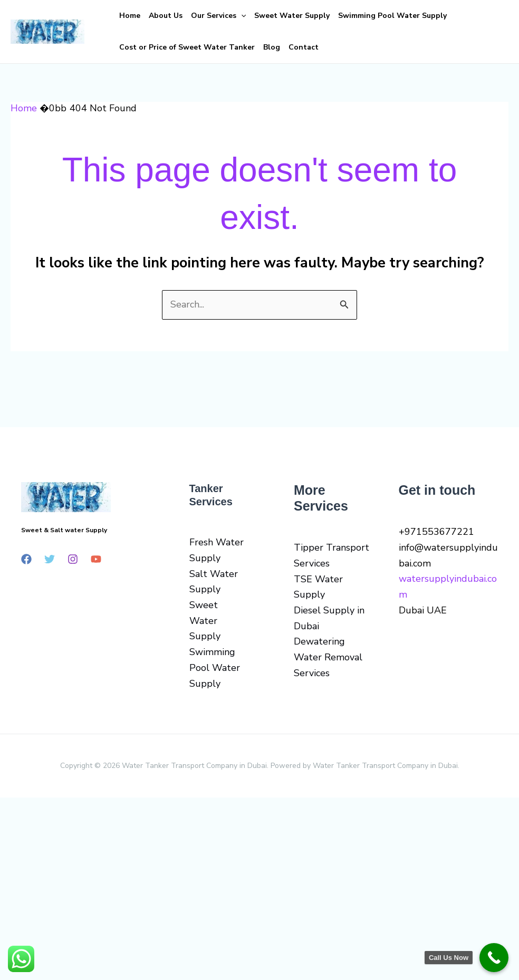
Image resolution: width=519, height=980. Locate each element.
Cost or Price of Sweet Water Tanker (187, 47)
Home (130, 16)
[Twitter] (50, 559)
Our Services (218, 16)
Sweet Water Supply (292, 16)
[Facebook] (26, 559)
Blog (272, 47)
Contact (304, 47)
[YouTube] (96, 559)
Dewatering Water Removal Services (328, 657)
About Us (166, 16)
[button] (241, 16)
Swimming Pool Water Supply (392, 16)
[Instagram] (73, 559)
